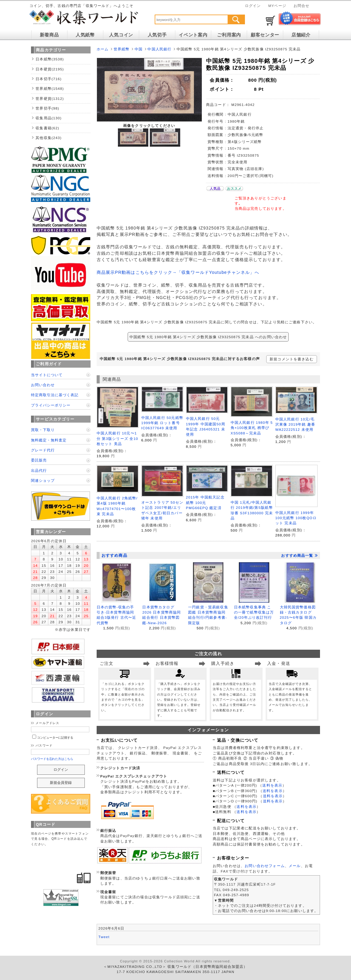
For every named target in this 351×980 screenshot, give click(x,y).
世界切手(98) (47, 108)
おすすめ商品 (114, 555)
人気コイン (121, 35)
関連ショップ (43, 480)
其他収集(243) (49, 138)
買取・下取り (43, 430)
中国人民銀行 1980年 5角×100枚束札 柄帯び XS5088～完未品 (252, 428)
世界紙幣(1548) (50, 88)
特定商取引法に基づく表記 (55, 395)
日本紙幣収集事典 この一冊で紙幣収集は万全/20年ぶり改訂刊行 (254, 612)
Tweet (104, 937)
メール (295, 866)
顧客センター (265, 35)
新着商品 (49, 35)
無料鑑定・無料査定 (49, 440)
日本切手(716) (49, 79)
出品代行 (39, 470)
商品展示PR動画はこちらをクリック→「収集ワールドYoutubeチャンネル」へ (178, 272)
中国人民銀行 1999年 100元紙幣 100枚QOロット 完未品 (296, 518)
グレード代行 (43, 450)
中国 (139, 49)
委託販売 (39, 460)
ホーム (103, 49)
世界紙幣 (122, 49)
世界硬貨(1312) (50, 99)
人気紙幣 (85, 35)
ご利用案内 (229, 35)
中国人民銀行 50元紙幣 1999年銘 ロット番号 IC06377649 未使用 (162, 423)
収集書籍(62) (47, 128)
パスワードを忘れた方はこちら (52, 759)
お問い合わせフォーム (265, 866)
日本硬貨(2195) (50, 69)
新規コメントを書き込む (292, 359)
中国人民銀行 (159, 49)
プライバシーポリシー (51, 405)
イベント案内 (193, 35)
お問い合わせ (43, 385)
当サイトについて (47, 375)
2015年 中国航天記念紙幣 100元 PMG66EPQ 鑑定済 (205, 502)
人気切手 (157, 35)
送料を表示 (272, 785)
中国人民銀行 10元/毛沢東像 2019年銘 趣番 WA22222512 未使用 (295, 424)
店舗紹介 (301, 35)
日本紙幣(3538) (50, 59)
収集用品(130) (49, 118)
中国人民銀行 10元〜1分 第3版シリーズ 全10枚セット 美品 (117, 438)
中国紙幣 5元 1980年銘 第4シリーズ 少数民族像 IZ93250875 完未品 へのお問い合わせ (208, 337)
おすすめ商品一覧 (299, 556)
